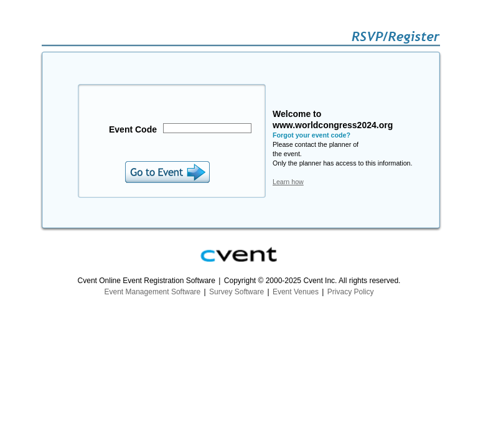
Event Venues (296, 292)
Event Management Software (153, 292)
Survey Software (237, 292)
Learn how (288, 182)
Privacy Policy (351, 292)
